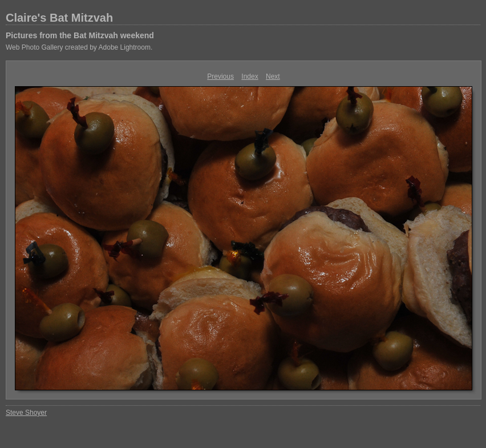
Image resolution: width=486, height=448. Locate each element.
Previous (220, 76)
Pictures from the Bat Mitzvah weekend (80, 35)
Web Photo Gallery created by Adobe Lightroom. (79, 47)
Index (250, 76)
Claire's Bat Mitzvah (59, 18)
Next (273, 76)
